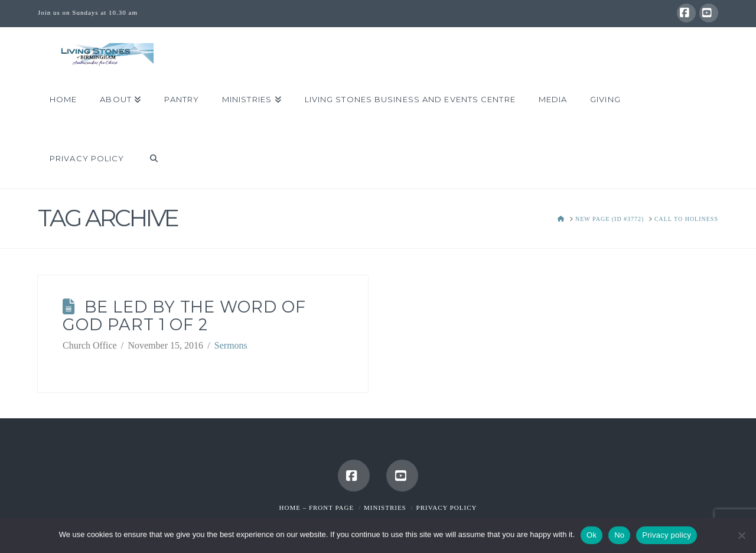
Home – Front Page (317, 508)
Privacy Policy (447, 508)
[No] (741, 535)
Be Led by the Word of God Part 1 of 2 (184, 316)
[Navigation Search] (147, 159)
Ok (592, 535)
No (619, 535)
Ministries (385, 508)
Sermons (231, 345)
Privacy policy (667, 535)
